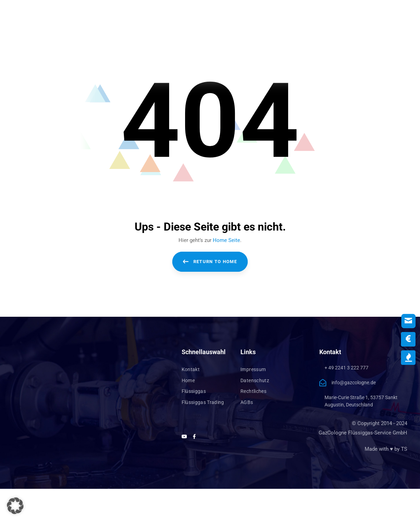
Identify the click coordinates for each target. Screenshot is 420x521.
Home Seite (226, 240)
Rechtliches (253, 391)
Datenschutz (255, 380)
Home (188, 380)
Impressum (253, 369)
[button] (15, 506)
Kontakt (191, 369)
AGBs (247, 402)
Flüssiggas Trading (203, 402)
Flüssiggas (194, 391)
